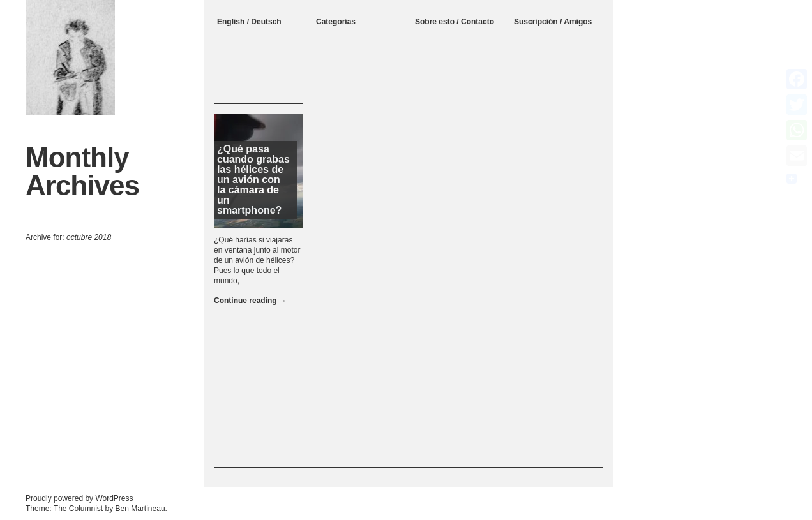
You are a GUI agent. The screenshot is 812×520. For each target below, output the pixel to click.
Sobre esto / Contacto (455, 22)
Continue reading (250, 301)
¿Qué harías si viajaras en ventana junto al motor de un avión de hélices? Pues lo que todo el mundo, (257, 260)
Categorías (336, 22)
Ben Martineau (140, 509)
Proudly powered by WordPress (79, 498)
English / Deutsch (249, 22)
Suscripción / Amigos (553, 22)
